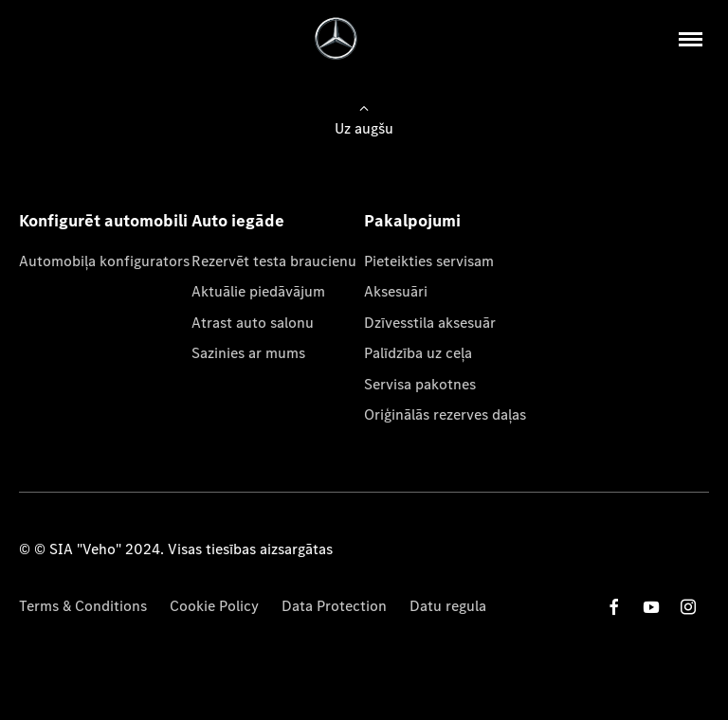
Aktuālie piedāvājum (258, 291)
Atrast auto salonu (253, 323)
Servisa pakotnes (420, 384)
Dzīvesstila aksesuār (430, 323)
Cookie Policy (214, 606)
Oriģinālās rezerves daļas (445, 414)
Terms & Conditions (83, 606)
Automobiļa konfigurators (104, 261)
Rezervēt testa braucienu (274, 261)
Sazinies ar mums (248, 353)
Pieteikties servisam (429, 261)
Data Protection (334, 606)
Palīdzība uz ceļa (418, 353)
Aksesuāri (396, 291)
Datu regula (448, 606)
